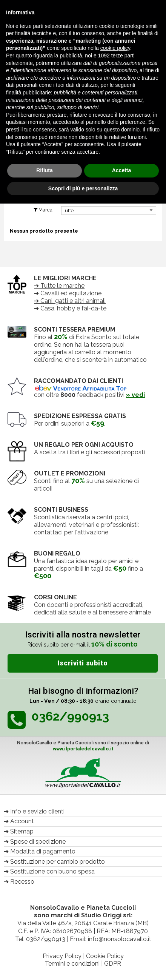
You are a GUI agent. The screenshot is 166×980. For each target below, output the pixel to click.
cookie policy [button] (115, 48)
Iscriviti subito (83, 663)
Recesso (22, 882)
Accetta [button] (122, 170)
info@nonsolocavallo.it (120, 939)
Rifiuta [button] (45, 170)
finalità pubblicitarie (28, 93)
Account (22, 821)
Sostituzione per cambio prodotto (58, 862)
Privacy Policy (62, 956)
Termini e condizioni (72, 964)
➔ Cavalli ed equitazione (68, 293)
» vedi (135, 395)
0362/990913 (46, 939)
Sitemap (22, 831)
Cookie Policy (105, 956)
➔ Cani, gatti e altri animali (70, 301)
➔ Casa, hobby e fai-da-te (70, 308)
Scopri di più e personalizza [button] (83, 188)
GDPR (113, 964)
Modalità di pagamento (43, 851)
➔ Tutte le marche (59, 286)
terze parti (123, 56)
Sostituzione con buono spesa (52, 871)
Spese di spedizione (38, 842)
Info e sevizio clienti (37, 811)
